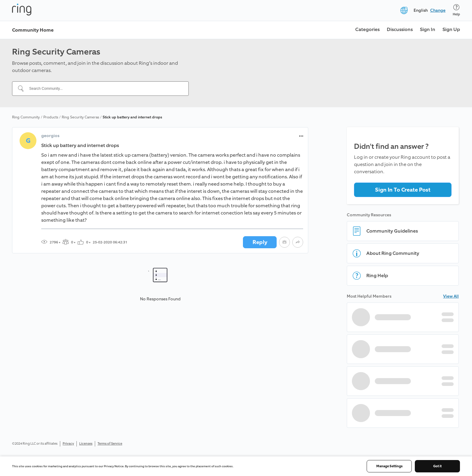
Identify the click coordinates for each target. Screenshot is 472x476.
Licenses (86, 444)
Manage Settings (389, 466)
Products (51, 117)
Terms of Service (110, 444)
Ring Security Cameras (80, 117)
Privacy (68, 444)
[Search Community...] (104, 89)
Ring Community (26, 117)
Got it (437, 466)
